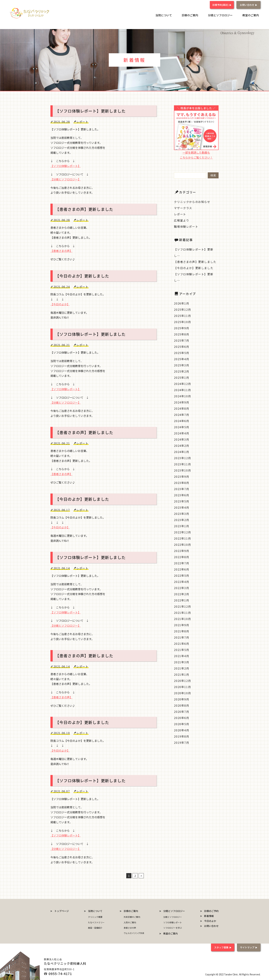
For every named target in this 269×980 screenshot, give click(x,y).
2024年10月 (182, 396)
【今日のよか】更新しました (194, 268)
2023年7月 (182, 488)
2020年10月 (182, 693)
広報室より (182, 220)
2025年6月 (182, 346)
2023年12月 (182, 457)
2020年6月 (182, 717)
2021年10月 (182, 618)
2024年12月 (182, 383)
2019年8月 (182, 736)
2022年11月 (182, 538)
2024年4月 (182, 433)
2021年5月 (182, 649)
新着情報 (209, 916)
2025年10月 (182, 321)
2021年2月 (182, 668)
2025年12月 (182, 309)
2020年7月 (182, 711)
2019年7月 (182, 742)
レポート (180, 214)
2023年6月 (182, 495)
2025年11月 (182, 315)
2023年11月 (182, 464)
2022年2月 (182, 594)
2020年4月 (182, 730)
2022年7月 (182, 563)
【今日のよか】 (60, 304)
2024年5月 (182, 427)
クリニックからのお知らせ (192, 201)
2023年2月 (182, 519)
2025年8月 (182, 334)
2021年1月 (182, 674)
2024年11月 (182, 389)
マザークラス (183, 207)
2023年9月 (182, 476)
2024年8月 (182, 408)
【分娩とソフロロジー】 (66, 179)
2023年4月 (182, 507)
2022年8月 (182, 556)
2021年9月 (182, 624)
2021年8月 (182, 631)
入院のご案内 (130, 922)
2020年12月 (182, 680)
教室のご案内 (252, 14)
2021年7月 (182, 637)
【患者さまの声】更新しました (195, 261)
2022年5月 (182, 575)
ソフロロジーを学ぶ (173, 927)
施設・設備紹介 (95, 927)
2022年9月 (182, 550)
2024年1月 (182, 451)
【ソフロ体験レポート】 (66, 165)
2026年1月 (182, 303)
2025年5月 (182, 352)
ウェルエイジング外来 (134, 932)
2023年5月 (182, 501)
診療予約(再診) (220, 4)
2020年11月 (182, 686)
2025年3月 (182, 365)
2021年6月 (182, 643)
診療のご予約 (211, 911)
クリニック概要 (95, 917)
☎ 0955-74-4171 (58, 973)
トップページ (62, 911)
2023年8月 (182, 482)
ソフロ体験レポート (173, 922)
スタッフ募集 (220, 947)
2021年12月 (182, 606)
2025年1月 (182, 377)
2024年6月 (182, 420)
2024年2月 (182, 445)
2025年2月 (182, 371)
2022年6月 (182, 569)
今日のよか (210, 921)
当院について (174, 14)
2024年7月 (182, 414)
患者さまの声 (130, 927)
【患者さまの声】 (61, 250)
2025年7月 (182, 340)
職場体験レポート (186, 226)
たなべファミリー (96, 922)
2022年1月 (182, 600)
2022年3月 (182, 587)
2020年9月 (182, 699)
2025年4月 (182, 358)
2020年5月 (182, 723)
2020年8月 (182, 705)
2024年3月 (182, 439)
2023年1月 (182, 525)
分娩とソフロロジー (225, 14)
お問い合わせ (247, 4)
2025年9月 (182, 328)
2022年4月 (182, 581)
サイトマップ (247, 947)
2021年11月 (182, 612)
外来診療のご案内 (132, 917)
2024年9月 (182, 402)
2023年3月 (182, 513)
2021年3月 (182, 662)
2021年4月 (182, 655)
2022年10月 (182, 544)
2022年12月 (182, 532)
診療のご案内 (197, 14)
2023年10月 (182, 470)
